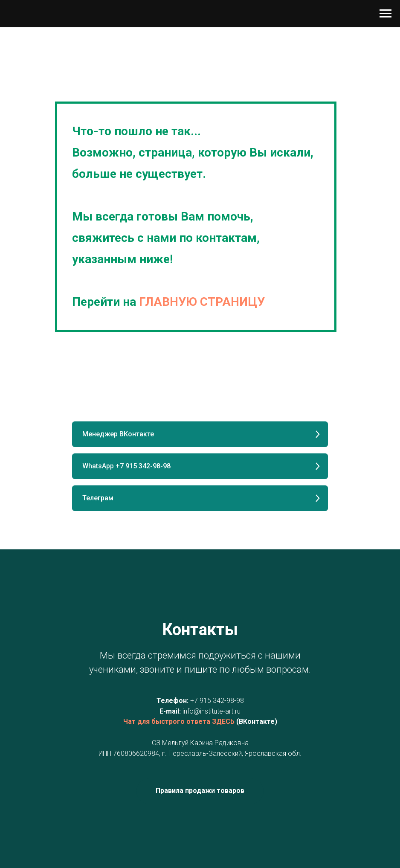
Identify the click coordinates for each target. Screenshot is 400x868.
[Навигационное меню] (386, 14)
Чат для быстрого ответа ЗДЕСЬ (179, 721)
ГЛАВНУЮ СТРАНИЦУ (202, 302)
